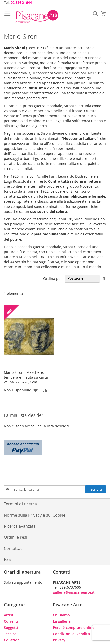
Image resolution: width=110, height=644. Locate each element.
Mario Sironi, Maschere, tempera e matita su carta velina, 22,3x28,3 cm (26, 377)
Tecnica (10, 634)
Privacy (59, 640)
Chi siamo (61, 615)
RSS (7, 559)
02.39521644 (21, 2)
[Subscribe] (96, 489)
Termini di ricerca (20, 504)
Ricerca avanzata (20, 526)
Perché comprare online (74, 628)
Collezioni (12, 640)
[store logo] (37, 16)
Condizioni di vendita (71, 634)
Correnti (11, 621)
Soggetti (11, 628)
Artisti (9, 615)
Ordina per (53, 278)
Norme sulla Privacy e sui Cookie (35, 515)
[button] (36, 390)
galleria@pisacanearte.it (74, 592)
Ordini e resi (15, 537)
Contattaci (14, 548)
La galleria (62, 621)
